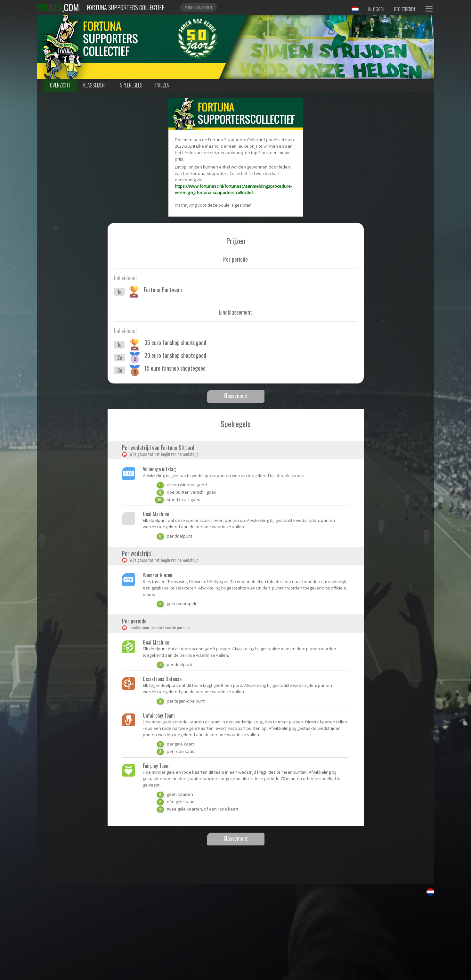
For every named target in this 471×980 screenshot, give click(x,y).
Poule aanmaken (198, 7)
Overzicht (60, 85)
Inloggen (376, 9)
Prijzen (162, 85)
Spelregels (131, 85)
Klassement (95, 85)
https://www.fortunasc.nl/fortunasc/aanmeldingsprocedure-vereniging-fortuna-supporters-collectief (233, 189)
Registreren (405, 9)
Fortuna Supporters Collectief (125, 7)
